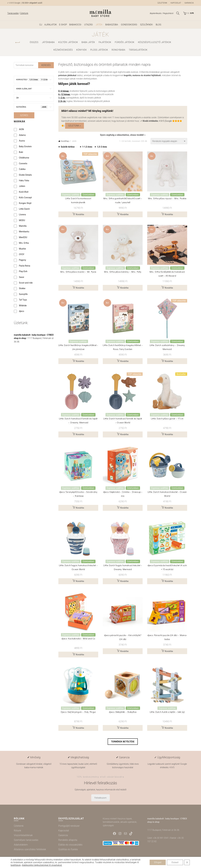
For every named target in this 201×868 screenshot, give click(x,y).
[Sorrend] (169, 141)
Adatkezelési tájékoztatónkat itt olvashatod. (42, 865)
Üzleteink (162, 3)
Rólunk (17, 831)
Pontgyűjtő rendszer (69, 826)
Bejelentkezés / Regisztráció (162, 13)
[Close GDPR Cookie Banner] (187, 862)
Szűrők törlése (68, 147)
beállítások (16, 865)
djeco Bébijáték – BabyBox (123, 712)
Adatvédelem (21, 845)
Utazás (88, 25)
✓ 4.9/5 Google (14, 3)
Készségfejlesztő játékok (155, 42)
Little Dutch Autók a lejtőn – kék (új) (167, 712)
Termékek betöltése (123, 742)
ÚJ (41, 25)
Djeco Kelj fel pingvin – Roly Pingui (78, 712)
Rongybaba (118, 50)
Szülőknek (146, 25)
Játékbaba (48, 42)
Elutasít (175, 862)
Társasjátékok (138, 50)
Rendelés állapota (68, 840)
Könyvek (82, 50)
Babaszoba (112, 25)
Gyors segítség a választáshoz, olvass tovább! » (123, 135)
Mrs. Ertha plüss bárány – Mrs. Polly (123, 272)
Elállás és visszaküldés (70, 845)
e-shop (63, 25)
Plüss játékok (99, 50)
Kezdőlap (65, 141)
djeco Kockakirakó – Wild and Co (78, 638)
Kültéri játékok (68, 42)
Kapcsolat (176, 3)
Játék (99, 25)
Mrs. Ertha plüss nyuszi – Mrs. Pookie (167, 198)
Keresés (46, 65)
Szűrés (24, 115)
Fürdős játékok (125, 42)
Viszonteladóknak (23, 835)
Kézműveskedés (63, 50)
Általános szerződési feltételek (30, 849)
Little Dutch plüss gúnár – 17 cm (167, 418)
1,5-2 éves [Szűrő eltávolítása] (102, 147)
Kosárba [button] (80, 214)
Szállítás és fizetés (68, 849)
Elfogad (158, 862)
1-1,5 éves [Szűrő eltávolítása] (87, 147)
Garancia (189, 3)
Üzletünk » (75, 126)
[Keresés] (178, 13)
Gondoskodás (129, 25)
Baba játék (88, 42)
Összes (34, 42)
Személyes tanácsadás (26, 840)
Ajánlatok (51, 25)
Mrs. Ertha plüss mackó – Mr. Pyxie (78, 272)
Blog (159, 25)
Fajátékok (105, 42)
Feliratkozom (100, 798)
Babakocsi (75, 25)
